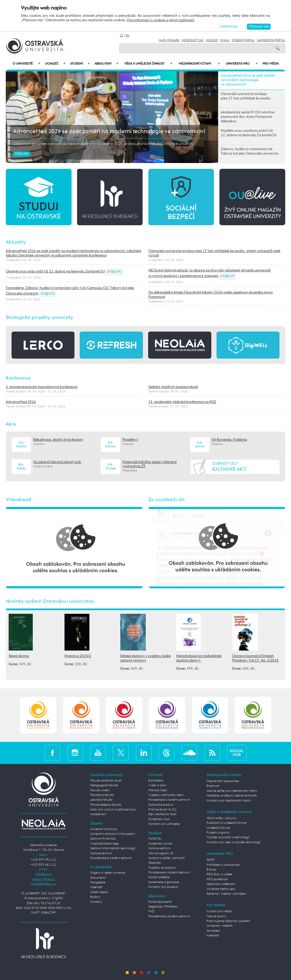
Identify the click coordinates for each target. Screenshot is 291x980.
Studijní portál (243, 40)
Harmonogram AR (161, 853)
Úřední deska (99, 892)
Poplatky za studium (162, 868)
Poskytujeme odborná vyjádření (228, 921)
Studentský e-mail (160, 844)
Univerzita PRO (242, 64)
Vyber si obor (157, 785)
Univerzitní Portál (271, 40)
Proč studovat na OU (162, 809)
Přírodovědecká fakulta (106, 805)
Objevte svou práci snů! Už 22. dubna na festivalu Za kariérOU (55, 271)
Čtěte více (22, 154)
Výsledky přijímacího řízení (166, 795)
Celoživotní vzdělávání (221, 884)
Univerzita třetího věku (221, 889)
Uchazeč (55, 64)
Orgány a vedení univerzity (108, 873)
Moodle (212, 40)
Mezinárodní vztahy (199, 64)
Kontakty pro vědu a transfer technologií (233, 842)
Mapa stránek (169, 40)
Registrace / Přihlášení (163, 907)
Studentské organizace (164, 882)
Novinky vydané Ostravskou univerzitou (50, 601)
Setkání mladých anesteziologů (173, 387)
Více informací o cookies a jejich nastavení (160, 20)
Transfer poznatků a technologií (228, 837)
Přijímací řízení (158, 790)
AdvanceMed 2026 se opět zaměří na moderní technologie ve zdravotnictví (109, 132)
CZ (122, 36)
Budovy (95, 897)
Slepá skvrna (19, 656)
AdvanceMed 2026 (21, 402)
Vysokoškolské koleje (104, 844)
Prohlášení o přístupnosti (223, 865)
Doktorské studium (161, 805)
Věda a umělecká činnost (148, 64)
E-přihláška (156, 781)
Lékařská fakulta (101, 800)
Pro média (271, 64)
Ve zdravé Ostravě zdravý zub (57, 462)
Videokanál (18, 500)
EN (127, 36)
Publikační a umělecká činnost (227, 823)
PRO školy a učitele (219, 874)
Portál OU (155, 839)
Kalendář (96, 887)
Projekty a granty (218, 833)
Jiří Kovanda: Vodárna (229, 440)
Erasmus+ (213, 786)
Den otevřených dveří (162, 814)
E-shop (211, 870)
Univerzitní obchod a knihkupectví (112, 834)
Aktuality (16, 242)
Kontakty (96, 902)
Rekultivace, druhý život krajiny (58, 440)
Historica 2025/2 (78, 656)
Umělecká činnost (218, 828)
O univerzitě (26, 64)
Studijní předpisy (159, 877)
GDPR (211, 860)
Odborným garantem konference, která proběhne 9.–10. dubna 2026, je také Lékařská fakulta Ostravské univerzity (103, 144)
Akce (11, 424)
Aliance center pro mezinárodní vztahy (232, 791)
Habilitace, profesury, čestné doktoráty (232, 796)
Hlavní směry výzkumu (222, 818)
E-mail (225, 40)
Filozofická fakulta (102, 795)
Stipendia (155, 863)
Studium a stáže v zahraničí (166, 858)
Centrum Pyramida (103, 839)
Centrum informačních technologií (113, 848)
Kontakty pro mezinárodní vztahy (229, 801)
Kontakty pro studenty (163, 887)
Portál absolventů (160, 902)
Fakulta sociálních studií (106, 781)
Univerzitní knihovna (104, 829)
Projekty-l (130, 440)
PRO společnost (217, 879)
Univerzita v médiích (220, 926)
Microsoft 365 (193, 40)
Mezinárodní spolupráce (223, 781)
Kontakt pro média (219, 911)
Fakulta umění (100, 790)
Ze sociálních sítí (166, 500)
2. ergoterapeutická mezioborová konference (42, 387)
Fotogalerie (98, 882)
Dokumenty (98, 878)
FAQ (151, 911)
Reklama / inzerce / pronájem (226, 894)
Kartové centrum (101, 853)
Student (80, 64)
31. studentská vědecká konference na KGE (182, 402)
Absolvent (107, 64)
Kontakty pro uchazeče (164, 824)
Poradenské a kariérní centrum (111, 858)
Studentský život (159, 819)
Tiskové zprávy (216, 916)
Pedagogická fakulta (104, 785)
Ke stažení (213, 931)
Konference (18, 378)
